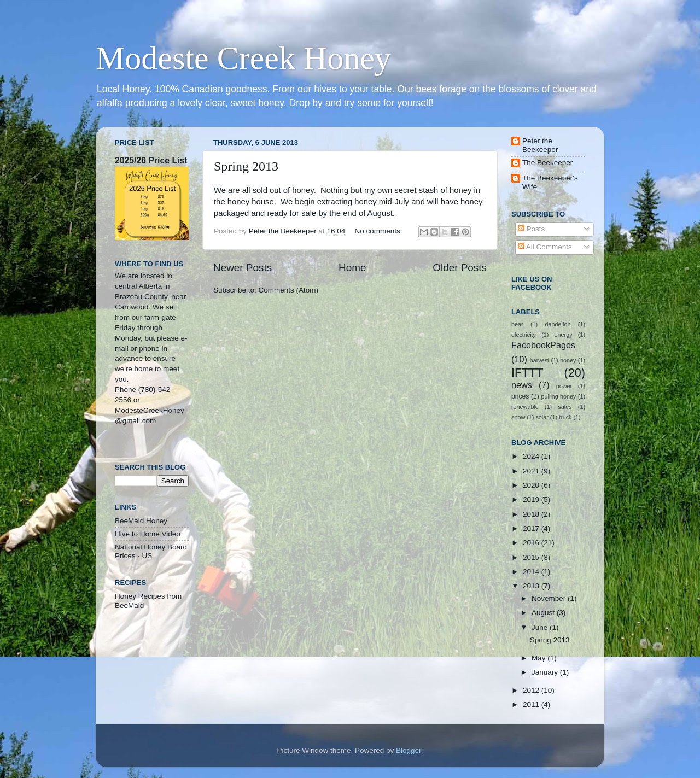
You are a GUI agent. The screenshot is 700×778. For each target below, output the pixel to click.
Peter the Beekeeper (540, 145)
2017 (532, 528)
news (522, 385)
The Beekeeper (547, 163)
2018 (532, 514)
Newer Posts (243, 268)
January (546, 672)
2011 (532, 704)
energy (564, 335)
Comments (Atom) (289, 290)
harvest (539, 360)
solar (542, 417)
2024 (532, 456)
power (564, 386)
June (541, 627)
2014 (532, 572)
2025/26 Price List (151, 160)
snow (518, 417)
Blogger (409, 750)
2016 (532, 543)
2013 (532, 586)
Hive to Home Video (148, 534)
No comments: (379, 231)
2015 (532, 557)
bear (517, 324)
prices (520, 396)
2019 (532, 499)
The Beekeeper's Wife (550, 182)
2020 (532, 485)
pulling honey (559, 396)
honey (568, 360)
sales (565, 407)
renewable (525, 407)
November (550, 598)
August (544, 613)
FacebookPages (543, 345)
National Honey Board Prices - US (151, 551)
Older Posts (460, 268)
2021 (532, 471)
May (539, 658)
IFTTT (527, 373)
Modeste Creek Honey (243, 58)
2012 (532, 690)
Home (352, 268)
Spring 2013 (246, 166)
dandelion (558, 324)
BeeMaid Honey (141, 521)
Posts (532, 229)
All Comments (545, 247)
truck (565, 417)
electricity (524, 335)
